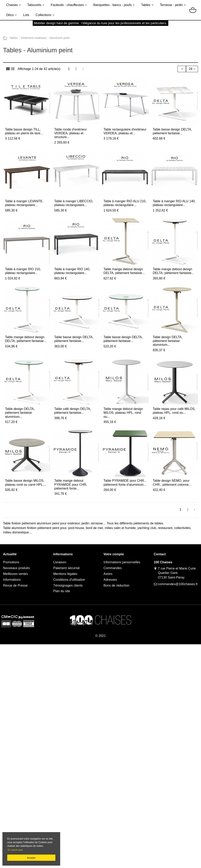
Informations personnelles (122, 562)
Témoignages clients (68, 585)
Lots (26, 15)
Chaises (12, 5)
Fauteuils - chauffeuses (67, 5)
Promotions (11, 562)
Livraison (60, 562)
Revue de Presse (15, 585)
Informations (12, 580)
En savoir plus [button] (15, 850)
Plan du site (62, 591)
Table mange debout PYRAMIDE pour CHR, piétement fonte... (71, 484)
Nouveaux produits (16, 568)
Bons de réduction (116, 585)
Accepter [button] (31, 858)
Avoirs (108, 574)
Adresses (110, 580)
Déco (10, 15)
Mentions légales (65, 574)
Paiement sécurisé (67, 568)
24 (192, 69)
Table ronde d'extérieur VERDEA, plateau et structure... (71, 133)
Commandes (113, 568)
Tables (146, 5)
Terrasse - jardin (171, 5)
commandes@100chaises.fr (178, 584)
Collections (44, 15)
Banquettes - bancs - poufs (112, 5)
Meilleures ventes (16, 574)
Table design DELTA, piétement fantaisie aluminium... (168, 341)
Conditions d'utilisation (69, 580)
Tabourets (34, 5)
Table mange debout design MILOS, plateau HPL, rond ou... (123, 413)
